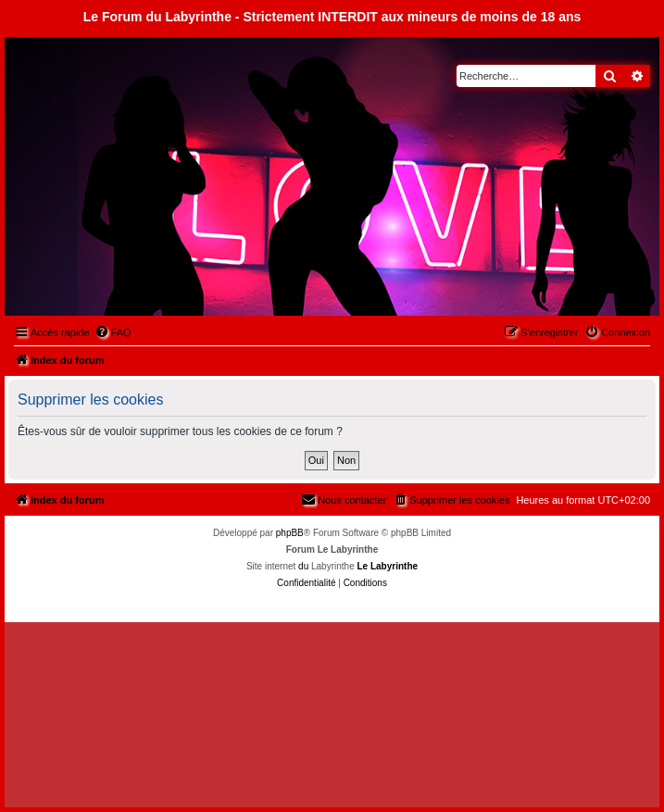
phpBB (290, 533)
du (303, 566)
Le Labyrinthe (387, 566)
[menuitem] (113, 332)
